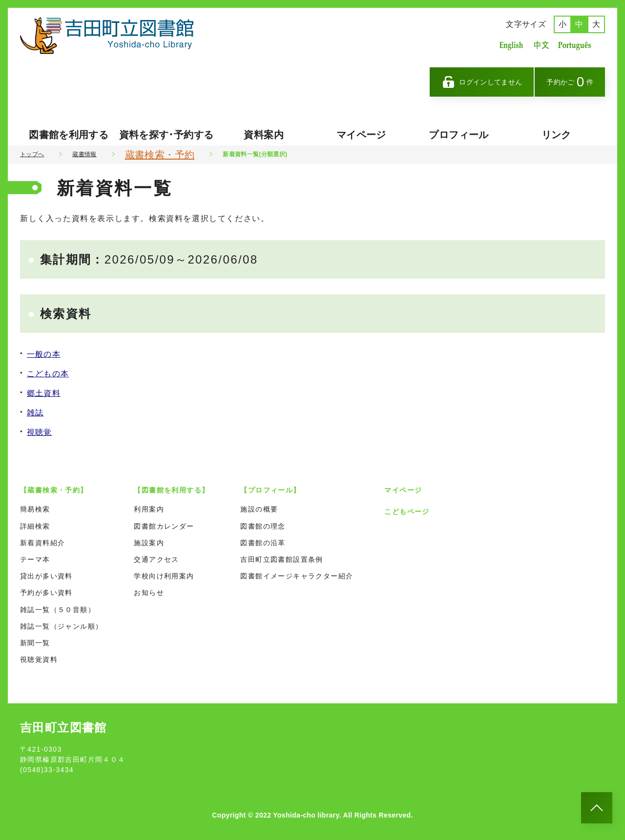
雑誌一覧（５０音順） (58, 610)
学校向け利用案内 (164, 576)
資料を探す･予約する (167, 135)
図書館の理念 (263, 526)
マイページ (361, 135)
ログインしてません (482, 82)
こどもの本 (48, 374)
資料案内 (263, 135)
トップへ (32, 154)
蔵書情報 (84, 154)
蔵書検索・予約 (160, 155)
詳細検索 (35, 526)
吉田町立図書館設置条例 (281, 559)
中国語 (541, 45)
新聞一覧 (35, 643)
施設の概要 (259, 509)
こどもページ (407, 512)
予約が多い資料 (46, 593)
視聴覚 (40, 432)
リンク (556, 135)
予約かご (570, 82)
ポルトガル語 (577, 45)
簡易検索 (35, 509)
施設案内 (149, 543)
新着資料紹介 (42, 543)
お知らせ (149, 593)
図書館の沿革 (263, 543)
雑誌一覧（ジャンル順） (61, 626)
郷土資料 (44, 393)
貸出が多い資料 (46, 576)
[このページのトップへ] (597, 808)
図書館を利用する (69, 135)
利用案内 (149, 509)
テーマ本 (35, 559)
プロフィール (458, 135)
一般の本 (44, 354)
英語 (511, 45)
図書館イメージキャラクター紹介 (297, 576)
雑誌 (35, 413)
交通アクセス (156, 559)
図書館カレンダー (164, 526)
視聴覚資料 (39, 659)
